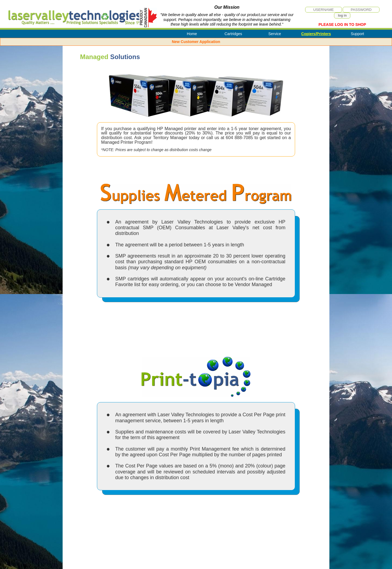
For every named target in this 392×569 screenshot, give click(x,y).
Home (192, 34)
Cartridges (233, 34)
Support (357, 34)
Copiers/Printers (316, 34)
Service (275, 34)
